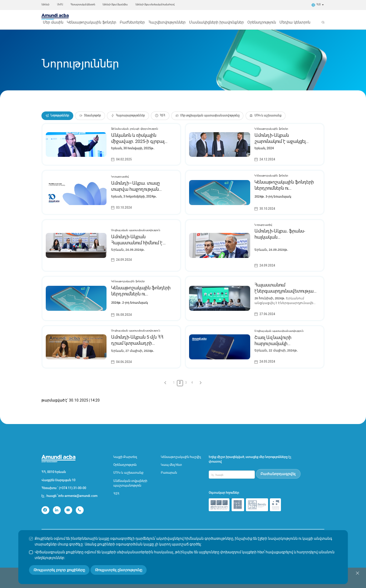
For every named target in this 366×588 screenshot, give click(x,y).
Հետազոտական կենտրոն (83, 5)
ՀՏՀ (116, 488)
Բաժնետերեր (159, 17)
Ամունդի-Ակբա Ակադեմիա (115, 5)
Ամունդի (45, 5)
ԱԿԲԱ (60, 5)
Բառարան (169, 467)
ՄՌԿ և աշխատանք (128, 467)
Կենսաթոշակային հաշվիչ (181, 451)
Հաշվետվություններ (186, 17)
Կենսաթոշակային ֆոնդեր (129, 17)
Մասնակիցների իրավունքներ (221, 17)
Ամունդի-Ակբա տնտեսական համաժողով (155, 5)
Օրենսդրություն (254, 17)
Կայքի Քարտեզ (125, 451)
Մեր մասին (100, 17)
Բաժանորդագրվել (280, 467)
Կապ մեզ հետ (171, 459)
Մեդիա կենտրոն (280, 17)
